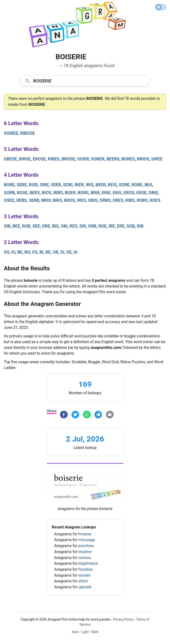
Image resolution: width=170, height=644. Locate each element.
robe (137, 185)
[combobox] (85, 80)
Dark (95, 632)
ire (112, 226)
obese (10, 159)
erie (106, 193)
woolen (85, 575)
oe (69, 252)
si (62, 252)
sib (7, 226)
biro (58, 193)
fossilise (86, 569)
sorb (9, 193)
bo (27, 252)
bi (41, 252)
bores (128, 159)
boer (70, 193)
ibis (148, 185)
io (13, 252)
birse (25, 159)
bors (83, 193)
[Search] (90, 80)
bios (47, 193)
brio (46, 200)
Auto (75, 632)
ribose (28, 133)
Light (85, 632)
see (36, 226)
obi (64, 226)
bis (55, 226)
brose (68, 159)
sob (131, 226)
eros (129, 193)
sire (44, 185)
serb (34, 200)
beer (101, 185)
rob (26, 226)
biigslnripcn (88, 563)
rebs (22, 200)
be (20, 252)
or (55, 252)
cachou (85, 558)
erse (141, 193)
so (6, 252)
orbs (105, 200)
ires (82, 200)
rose (22, 193)
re (48, 252)
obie (153, 193)
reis (112, 185)
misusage (87, 540)
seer (56, 185)
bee (16, 226)
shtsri (83, 581)
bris (57, 200)
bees (35, 193)
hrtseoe (85, 534)
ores (118, 200)
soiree (11, 133)
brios (143, 159)
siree (157, 159)
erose (39, 159)
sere (22, 185)
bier (79, 185)
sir (83, 226)
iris (90, 185)
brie (95, 193)
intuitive (85, 552)
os (35, 252)
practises (86, 546)
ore (46, 226)
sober (98, 159)
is (76, 252)
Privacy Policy (123, 619)
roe (102, 226)
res (73, 226)
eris (117, 193)
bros (70, 200)
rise (33, 185)
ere (121, 226)
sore (124, 185)
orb (92, 226)
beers (113, 159)
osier (83, 159)
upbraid (85, 587)
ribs (130, 200)
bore (9, 185)
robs (142, 200)
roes (155, 200)
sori (68, 185)
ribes (54, 159)
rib (140, 226)
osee (9, 200)
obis (93, 200)
